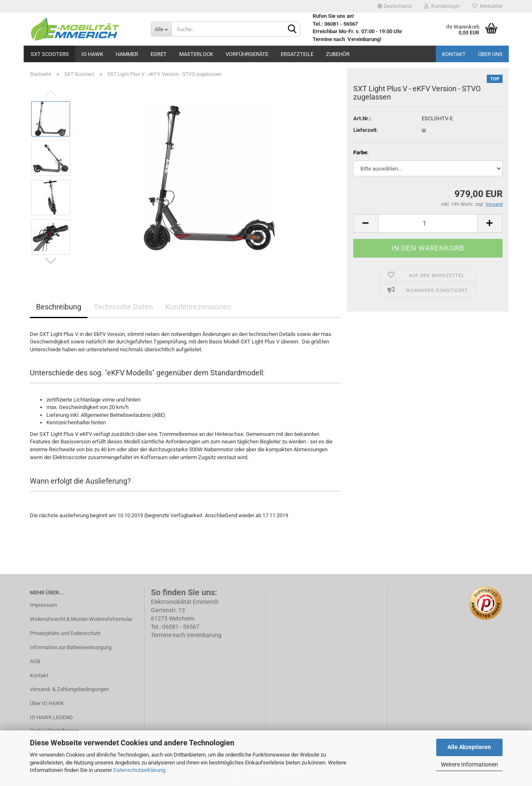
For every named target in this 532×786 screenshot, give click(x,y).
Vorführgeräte (247, 54)
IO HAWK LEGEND (51, 717)
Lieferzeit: (366, 130)
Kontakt (454, 54)
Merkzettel (487, 6)
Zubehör (338, 54)
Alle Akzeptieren (469, 747)
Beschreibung (59, 307)
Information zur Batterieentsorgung (71, 647)
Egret (159, 54)
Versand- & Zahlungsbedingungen (69, 689)
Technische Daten (123, 307)
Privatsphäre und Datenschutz (65, 633)
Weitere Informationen (469, 764)
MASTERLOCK (196, 54)
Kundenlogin (442, 6)
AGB (35, 661)
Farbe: (361, 152)
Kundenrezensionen (198, 307)
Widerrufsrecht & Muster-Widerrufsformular (81, 619)
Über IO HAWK (47, 703)
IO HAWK (92, 54)
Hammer (127, 54)
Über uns (490, 54)
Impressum (43, 605)
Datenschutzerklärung (139, 770)
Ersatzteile (297, 54)
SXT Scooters (50, 54)
